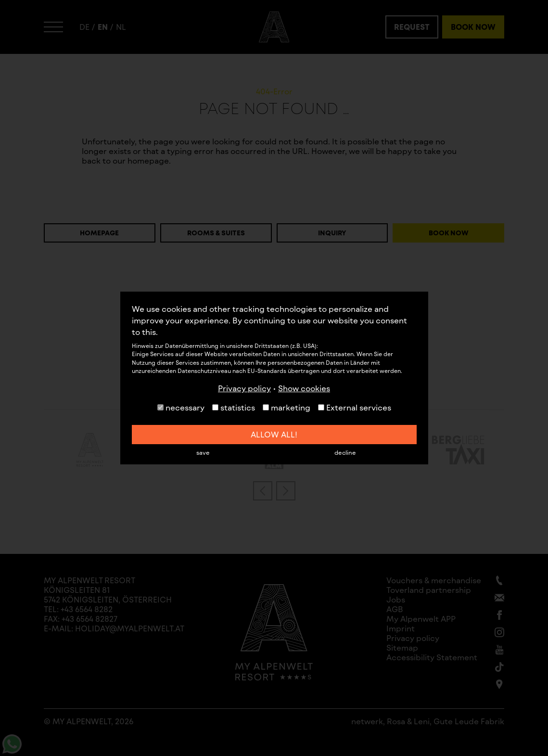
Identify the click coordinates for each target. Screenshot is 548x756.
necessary (181, 407)
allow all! (274, 434)
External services (355, 407)
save (203, 452)
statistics (234, 407)
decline (345, 452)
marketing (287, 407)
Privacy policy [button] (244, 388)
